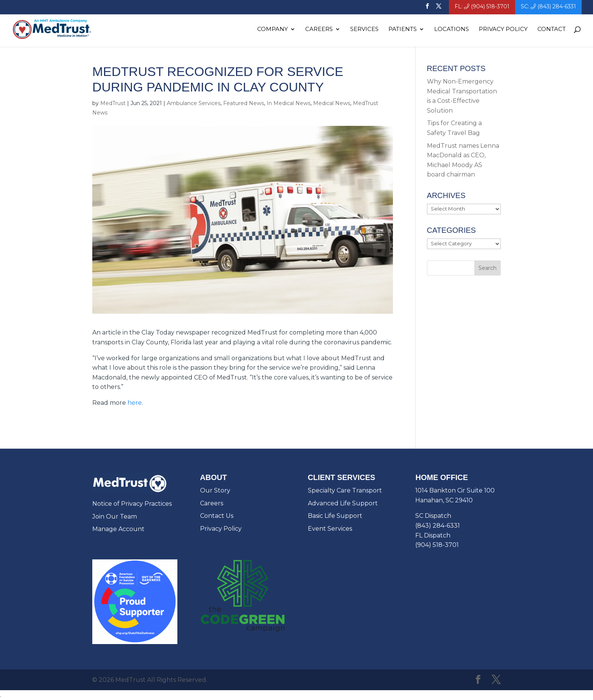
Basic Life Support (335, 516)
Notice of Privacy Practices (132, 504)
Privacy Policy (503, 29)
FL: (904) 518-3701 (482, 7)
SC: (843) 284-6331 (548, 7)
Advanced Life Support (343, 503)
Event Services (330, 529)
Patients (403, 29)
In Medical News (289, 103)
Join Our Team (115, 516)
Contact (552, 29)
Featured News (244, 103)
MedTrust (113, 103)
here (135, 403)
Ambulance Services (194, 103)
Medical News (332, 103)
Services (364, 29)
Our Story (215, 490)
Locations (452, 29)
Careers (319, 29)
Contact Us (217, 516)
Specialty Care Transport (345, 490)
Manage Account (118, 529)
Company (272, 29)
